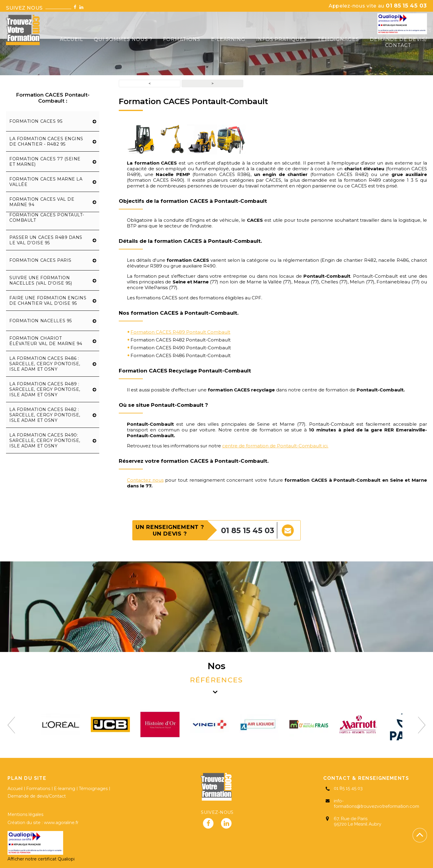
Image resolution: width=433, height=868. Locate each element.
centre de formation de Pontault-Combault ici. (275, 446)
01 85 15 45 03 (378, 6)
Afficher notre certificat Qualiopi (41, 859)
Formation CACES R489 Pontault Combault (180, 332)
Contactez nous (145, 480)
